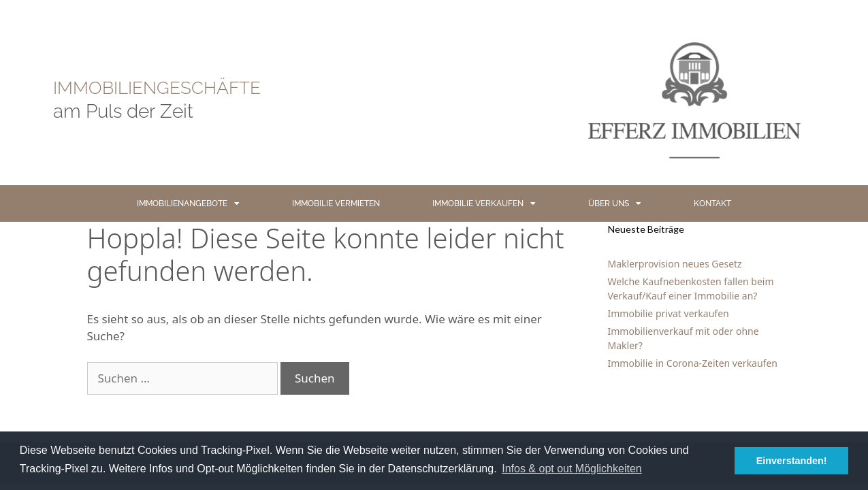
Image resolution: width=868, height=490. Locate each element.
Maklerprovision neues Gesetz (675, 264)
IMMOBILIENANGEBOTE (188, 203)
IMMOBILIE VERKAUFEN (484, 203)
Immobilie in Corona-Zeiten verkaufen (693, 363)
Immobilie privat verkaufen (669, 313)
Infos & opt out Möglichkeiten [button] (572, 469)
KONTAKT (712, 203)
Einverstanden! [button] (792, 461)
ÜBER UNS (615, 203)
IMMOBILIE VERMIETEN (336, 203)
